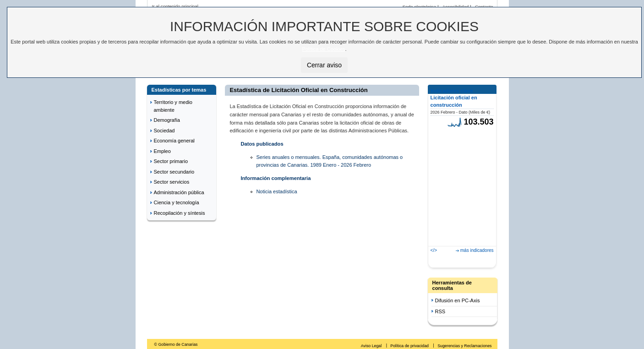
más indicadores (477, 250)
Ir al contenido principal (175, 6)
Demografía (167, 120)
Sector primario (171, 161)
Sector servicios (172, 182)
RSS (440, 311)
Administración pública (179, 192)
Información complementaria (276, 178)
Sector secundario (174, 172)
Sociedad (164, 131)
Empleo (162, 151)
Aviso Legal (372, 346)
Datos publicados (262, 144)
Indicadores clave (452, 91)
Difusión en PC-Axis (458, 300)
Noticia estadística (276, 191)
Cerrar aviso (324, 65)
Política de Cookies (323, 49)
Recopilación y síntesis (180, 213)
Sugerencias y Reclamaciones (464, 346)
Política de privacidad (410, 346)
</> (434, 250)
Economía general (174, 141)
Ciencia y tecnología (177, 202)
